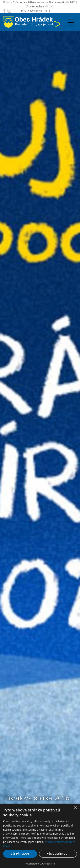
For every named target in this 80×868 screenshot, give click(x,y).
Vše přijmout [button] (20, 854)
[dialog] (40, 836)
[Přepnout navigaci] (71, 22)
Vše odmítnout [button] (58, 854)
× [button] (75, 808)
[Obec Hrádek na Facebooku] (4, 11)
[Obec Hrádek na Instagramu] (9, 11)
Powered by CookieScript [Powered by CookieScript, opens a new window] (40, 864)
